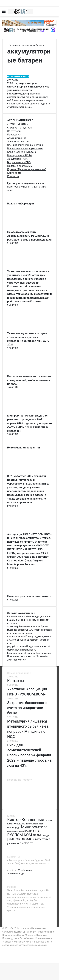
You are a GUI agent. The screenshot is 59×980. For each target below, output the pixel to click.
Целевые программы (20, 166)
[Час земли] (46, 803)
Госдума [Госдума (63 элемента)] (48, 820)
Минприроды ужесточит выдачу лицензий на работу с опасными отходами (29, 620)
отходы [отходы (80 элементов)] (46, 835)
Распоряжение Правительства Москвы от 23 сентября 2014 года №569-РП (29, 656)
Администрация (17, 138)
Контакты (13, 176)
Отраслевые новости (18, 76)
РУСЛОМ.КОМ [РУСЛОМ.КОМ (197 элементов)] (20, 835)
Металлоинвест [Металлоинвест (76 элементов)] (35, 824)
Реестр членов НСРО (20, 155)
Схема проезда (16, 874)
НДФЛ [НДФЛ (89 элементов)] (33, 831)
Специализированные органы (25, 145)
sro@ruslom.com (23, 870)
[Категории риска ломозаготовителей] (46, 795)
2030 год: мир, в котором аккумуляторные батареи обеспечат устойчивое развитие (29, 87)
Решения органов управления (25, 149)
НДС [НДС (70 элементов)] (26, 831)
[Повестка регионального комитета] (25, 593)
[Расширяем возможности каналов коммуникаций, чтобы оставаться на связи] (25, 373)
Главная (12, 45)
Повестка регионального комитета (29, 596)
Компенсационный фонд (22, 152)
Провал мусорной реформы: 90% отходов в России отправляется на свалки (29, 630)
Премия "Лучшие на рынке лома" (27, 169)
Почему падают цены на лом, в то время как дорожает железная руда (29, 640)
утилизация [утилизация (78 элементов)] (13, 843)
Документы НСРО (18, 159)
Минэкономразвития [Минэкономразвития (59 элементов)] (16, 831)
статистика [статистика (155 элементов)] (42, 839)
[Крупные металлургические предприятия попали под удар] (13, 803)
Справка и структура (19, 128)
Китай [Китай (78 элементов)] (10, 824)
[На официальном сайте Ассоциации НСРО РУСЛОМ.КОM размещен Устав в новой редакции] (25, 229)
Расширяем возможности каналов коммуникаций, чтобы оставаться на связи (29, 380)
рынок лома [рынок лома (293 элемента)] (20, 839)
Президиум (14, 135)
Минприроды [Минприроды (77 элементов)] (14, 828)
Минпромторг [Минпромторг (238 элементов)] (34, 827)
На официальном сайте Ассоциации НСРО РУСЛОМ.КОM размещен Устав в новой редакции (29, 236)
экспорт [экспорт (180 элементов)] (26, 843)
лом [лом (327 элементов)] (37, 835)
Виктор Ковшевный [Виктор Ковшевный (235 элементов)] (26, 820)
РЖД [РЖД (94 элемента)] (39, 831)
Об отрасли (14, 131)
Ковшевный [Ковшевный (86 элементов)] (20, 824)
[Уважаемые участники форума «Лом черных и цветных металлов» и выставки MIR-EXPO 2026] (25, 330)
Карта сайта (14, 173)
